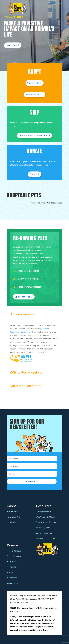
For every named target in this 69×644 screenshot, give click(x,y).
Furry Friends (12, 562)
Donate (33, 174)
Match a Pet (12, 522)
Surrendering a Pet (44, 533)
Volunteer (14, 17)
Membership (12, 578)
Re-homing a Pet (43, 528)
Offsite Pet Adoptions (26, 373)
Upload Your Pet (22, 297)
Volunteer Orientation (26, 386)
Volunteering (12, 583)
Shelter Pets (33, 83)
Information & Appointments (33, 136)
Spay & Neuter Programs (47, 522)
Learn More (11, 45)
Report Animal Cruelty (45, 538)
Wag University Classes (46, 517)
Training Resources (44, 511)
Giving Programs (14, 556)
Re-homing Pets (33, 95)
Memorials (11, 567)
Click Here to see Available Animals (47, 203)
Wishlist (10, 572)
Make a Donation (14, 551)
